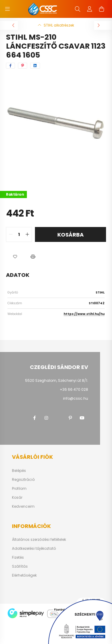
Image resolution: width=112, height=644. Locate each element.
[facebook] (10, 66)
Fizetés (18, 557)
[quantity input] (19, 234)
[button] (15, 257)
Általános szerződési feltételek (39, 540)
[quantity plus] (27, 234)
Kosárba (70, 235)
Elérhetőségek (24, 575)
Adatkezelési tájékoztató (34, 549)
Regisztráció (23, 480)
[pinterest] (23, 66)
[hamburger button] (7, 9)
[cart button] (102, 9)
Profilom (19, 489)
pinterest (70, 418)
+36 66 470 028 (74, 389)
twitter (58, 418)
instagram (46, 418)
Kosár (17, 498)
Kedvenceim (23, 506)
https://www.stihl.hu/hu (84, 314)
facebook (34, 418)
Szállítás (20, 566)
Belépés (19, 471)
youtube (82, 418)
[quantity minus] (11, 234)
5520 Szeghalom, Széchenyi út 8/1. (57, 380)
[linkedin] (35, 66)
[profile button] (90, 9)
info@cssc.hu (76, 398)
